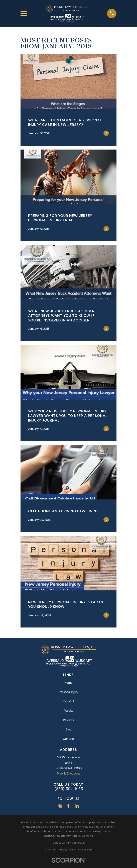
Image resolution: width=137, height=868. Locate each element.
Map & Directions (68, 773)
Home (68, 683)
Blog (69, 729)
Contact (69, 739)
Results (68, 711)
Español (69, 701)
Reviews (68, 720)
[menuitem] (50, 850)
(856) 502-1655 (69, 789)
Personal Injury (69, 692)
